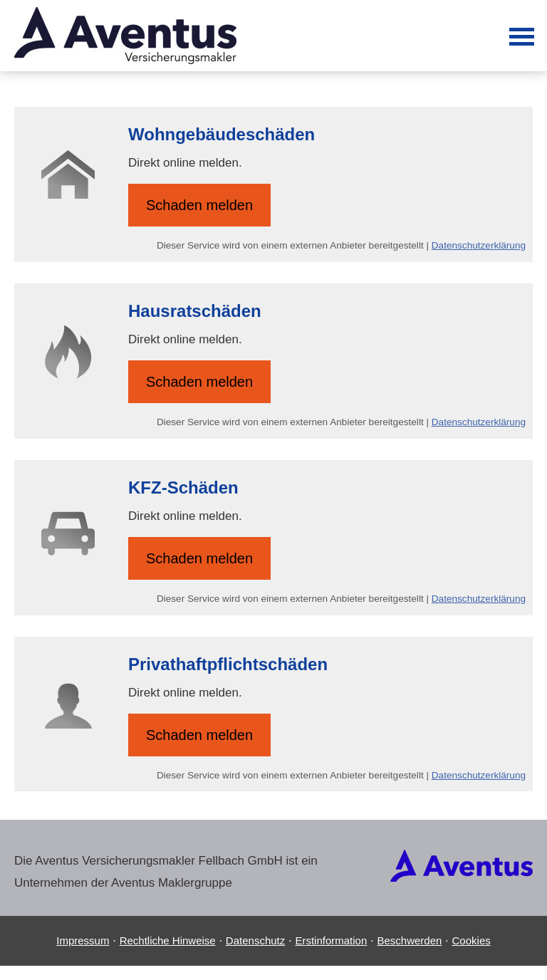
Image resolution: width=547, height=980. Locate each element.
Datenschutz (255, 940)
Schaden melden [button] (199, 205)
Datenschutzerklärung (479, 245)
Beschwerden (409, 940)
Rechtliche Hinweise (168, 940)
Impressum (83, 940)
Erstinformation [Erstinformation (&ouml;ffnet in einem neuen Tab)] (331, 940)
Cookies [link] (472, 940)
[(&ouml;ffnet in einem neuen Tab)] (462, 878)
